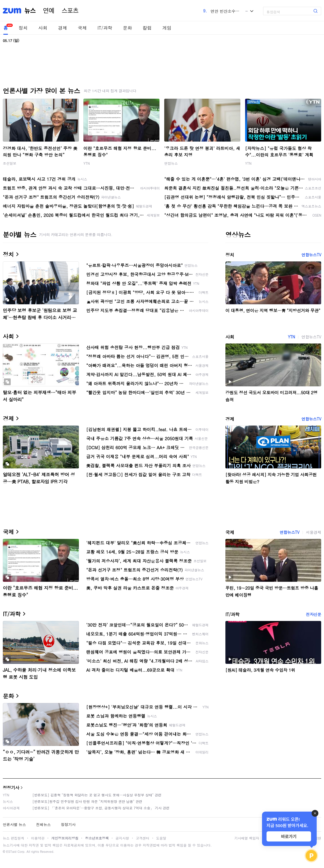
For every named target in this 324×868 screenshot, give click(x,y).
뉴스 (30, 11)
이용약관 (38, 838)
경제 (63, 28)
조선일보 (10, 163)
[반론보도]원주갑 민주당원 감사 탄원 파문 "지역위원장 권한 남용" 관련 (87, 801)
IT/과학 (105, 28)
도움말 (161, 838)
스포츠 (70, 11)
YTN (87, 163)
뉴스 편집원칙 (14, 838)
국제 (82, 28)
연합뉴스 (171, 163)
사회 (43, 28)
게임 (167, 28)
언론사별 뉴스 (14, 824)
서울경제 (314, 532)
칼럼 (147, 28)
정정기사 (11, 787)
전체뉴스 (43, 824)
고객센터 (143, 838)
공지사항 (122, 838)
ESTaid (11, 852)
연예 (49, 11)
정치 (23, 28)
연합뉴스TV (311, 255)
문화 (127, 28)
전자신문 (314, 614)
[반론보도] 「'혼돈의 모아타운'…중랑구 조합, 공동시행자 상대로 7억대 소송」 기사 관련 (101, 808)
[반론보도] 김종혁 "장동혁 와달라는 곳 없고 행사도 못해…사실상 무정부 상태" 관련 (97, 795)
